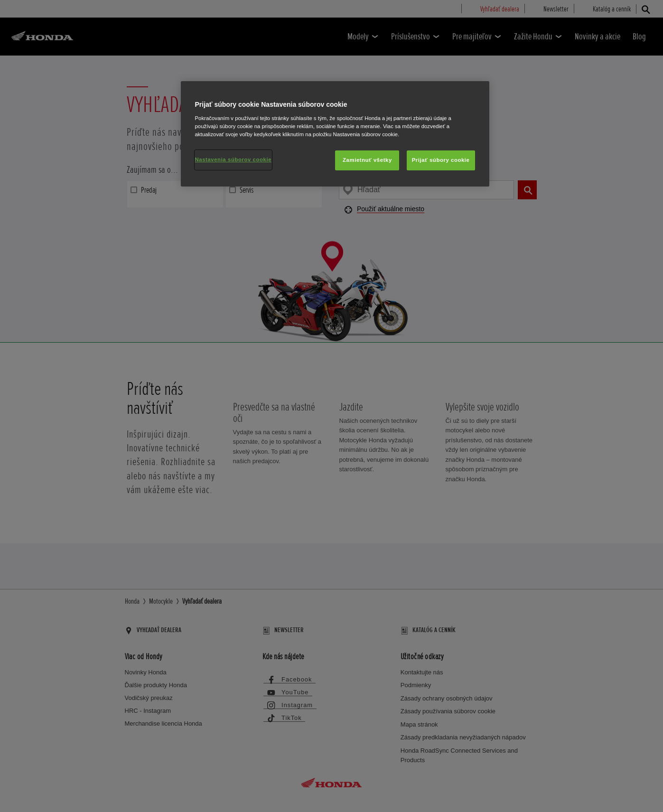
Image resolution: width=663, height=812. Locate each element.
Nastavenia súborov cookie (233, 159)
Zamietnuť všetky (367, 160)
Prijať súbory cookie (441, 160)
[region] (335, 134)
